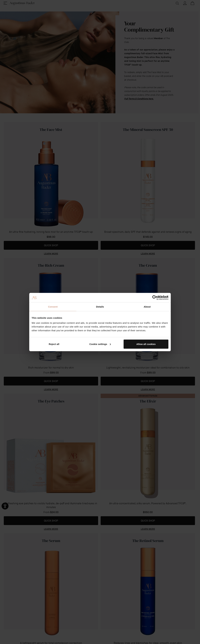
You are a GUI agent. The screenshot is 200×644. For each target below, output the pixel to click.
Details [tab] (100, 307)
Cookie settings (100, 344)
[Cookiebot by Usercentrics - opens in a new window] (155, 298)
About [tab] (147, 307)
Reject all (54, 344)
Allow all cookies (146, 344)
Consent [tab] (53, 307)
